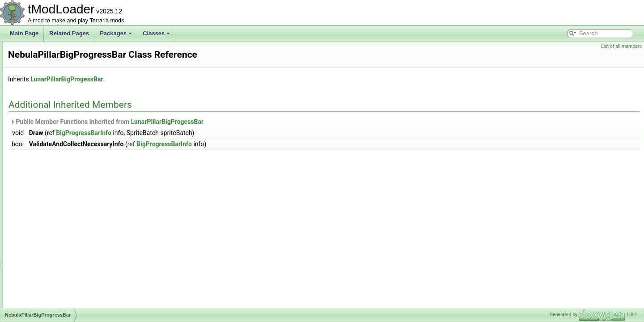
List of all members (621, 46)
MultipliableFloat (49, 71)
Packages (116, 33)
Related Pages (69, 33)
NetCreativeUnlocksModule (62, 258)
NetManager (44, 307)
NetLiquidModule (50, 297)
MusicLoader (45, 120)
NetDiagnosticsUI (50, 277)
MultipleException (51, 61)
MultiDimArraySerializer (57, 51)
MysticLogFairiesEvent (57, 130)
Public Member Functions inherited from (219, 122)
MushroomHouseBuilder (58, 90)
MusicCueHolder (49, 100)
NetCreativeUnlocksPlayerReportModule (78, 267)
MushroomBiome (50, 80)
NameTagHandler (50, 149)
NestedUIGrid (46, 199)
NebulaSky (42, 189)
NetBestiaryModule (52, 218)
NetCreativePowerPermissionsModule (75, 238)
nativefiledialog (47, 169)
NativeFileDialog (49, 159)
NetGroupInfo (46, 287)
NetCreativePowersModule (61, 248)
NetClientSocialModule (57, 228)
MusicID (39, 110)
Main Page (24, 33)
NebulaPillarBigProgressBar (63, 179)
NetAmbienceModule (54, 208)
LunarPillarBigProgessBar (178, 79)
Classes (156, 33)
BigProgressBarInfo (195, 133)
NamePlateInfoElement (57, 140)
